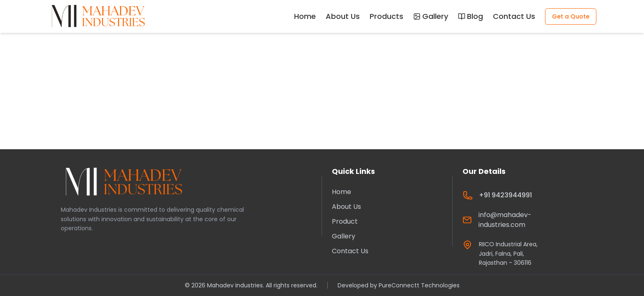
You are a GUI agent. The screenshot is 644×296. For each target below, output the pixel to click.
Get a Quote (571, 16)
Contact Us (514, 16)
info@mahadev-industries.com (505, 220)
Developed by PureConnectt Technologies (399, 285)
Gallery (431, 16)
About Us (343, 16)
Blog (470, 16)
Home (305, 16)
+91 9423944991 (505, 195)
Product (345, 221)
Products (386, 16)
